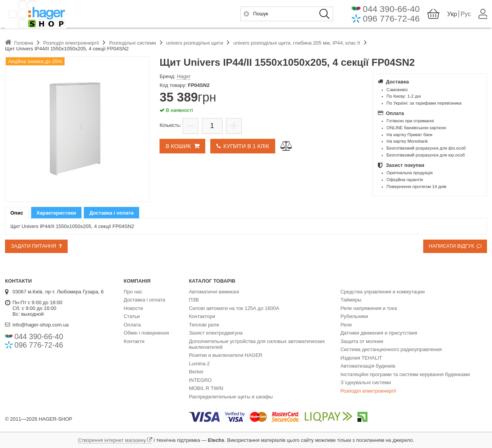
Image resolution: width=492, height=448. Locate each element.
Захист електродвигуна (216, 333)
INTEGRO (200, 380)
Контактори (202, 316)
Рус (466, 15)
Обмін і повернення (146, 333)
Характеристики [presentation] (56, 213)
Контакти (134, 341)
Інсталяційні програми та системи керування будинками (405, 374)
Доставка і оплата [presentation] (111, 213)
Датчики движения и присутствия (379, 333)
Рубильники (354, 316)
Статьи (132, 316)
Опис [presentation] (17, 213)
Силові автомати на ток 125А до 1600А (234, 308)
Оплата (132, 325)
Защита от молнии (362, 341)
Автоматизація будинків (368, 366)
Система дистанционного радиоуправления (391, 349)
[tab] (17, 213)
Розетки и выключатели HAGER (225, 355)
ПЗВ (194, 300)
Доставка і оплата (145, 300)
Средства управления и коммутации (383, 292)
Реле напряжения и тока (369, 308)
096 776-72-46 (391, 20)
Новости (133, 308)
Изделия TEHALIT (361, 358)
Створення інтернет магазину (112, 440)
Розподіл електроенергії (368, 391)
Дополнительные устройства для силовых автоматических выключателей (257, 344)
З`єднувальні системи (366, 382)
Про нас (133, 292)
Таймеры (351, 300)
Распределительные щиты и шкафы (231, 397)
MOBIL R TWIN (206, 388)
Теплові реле (204, 325)
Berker (196, 372)
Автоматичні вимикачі (214, 292)
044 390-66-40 (391, 10)
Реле (346, 325)
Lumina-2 (199, 364)
